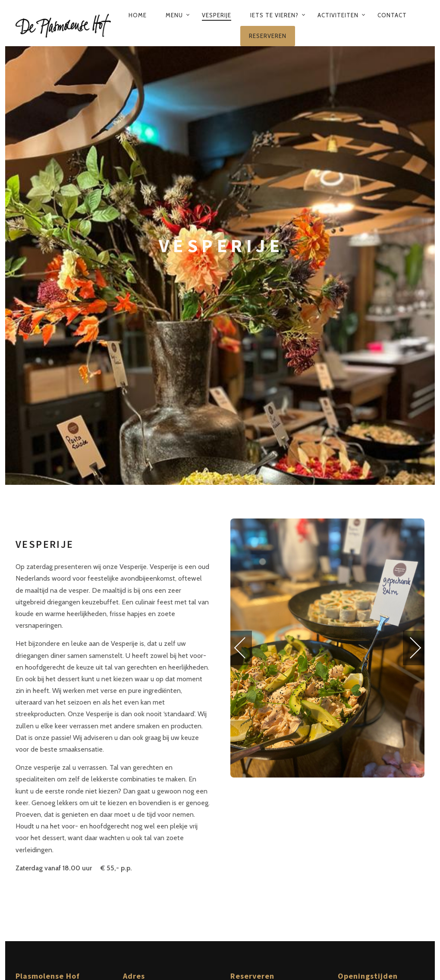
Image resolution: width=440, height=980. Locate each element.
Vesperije (217, 15)
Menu (174, 15)
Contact (392, 15)
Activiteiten (338, 15)
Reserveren (268, 36)
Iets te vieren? (274, 15)
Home (138, 15)
